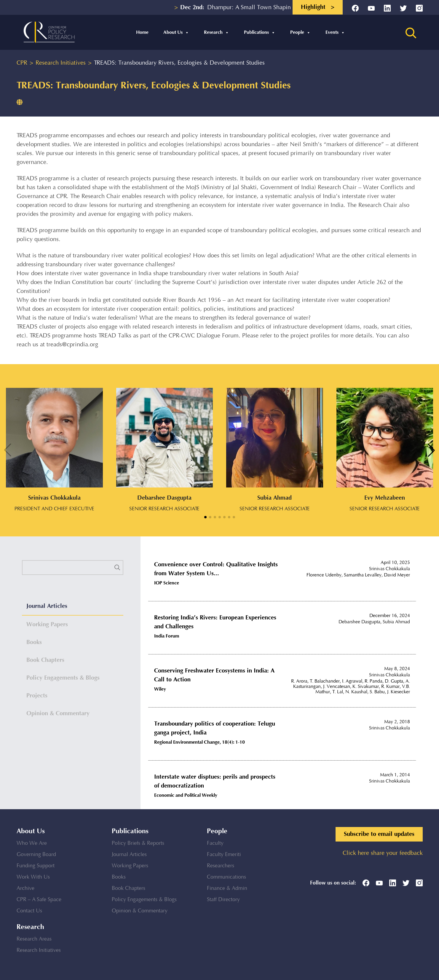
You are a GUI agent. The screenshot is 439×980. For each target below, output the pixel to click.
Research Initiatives (39, 950)
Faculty (215, 843)
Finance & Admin (227, 888)
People (300, 32)
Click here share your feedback (383, 853)
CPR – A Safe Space (39, 900)
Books (119, 877)
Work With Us (33, 877)
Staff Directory (223, 900)
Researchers (221, 866)
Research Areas (34, 939)
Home (142, 32)
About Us (176, 32)
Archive (25, 888)
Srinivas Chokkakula (389, 569)
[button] (205, 517)
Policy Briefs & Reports (138, 843)
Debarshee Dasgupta (359, 622)
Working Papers (130, 866)
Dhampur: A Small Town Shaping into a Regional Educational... (281, 8)
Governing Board (36, 855)
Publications (260, 32)
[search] (73, 568)
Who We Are (32, 843)
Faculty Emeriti (224, 855)
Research (217, 32)
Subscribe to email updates (379, 834)
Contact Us (29, 911)
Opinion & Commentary (140, 911)
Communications (226, 877)
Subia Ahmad (396, 622)
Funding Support (36, 866)
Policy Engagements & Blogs (144, 900)
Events (335, 32)
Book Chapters (128, 888)
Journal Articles (129, 855)
